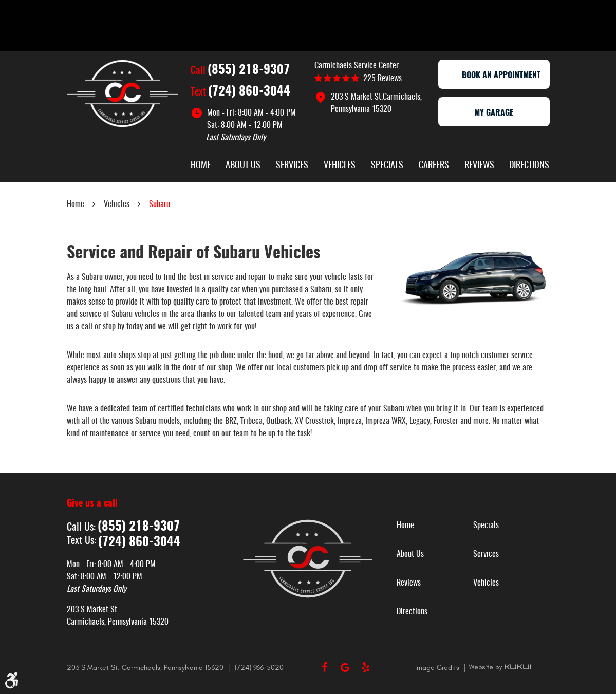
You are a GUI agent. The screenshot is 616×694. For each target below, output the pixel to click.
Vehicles (340, 166)
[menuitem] (201, 167)
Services (292, 166)
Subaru (160, 204)
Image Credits (438, 668)
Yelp (366, 667)
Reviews (479, 166)
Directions (529, 166)
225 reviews (382, 79)
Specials (387, 166)
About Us (243, 166)
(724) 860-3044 (249, 92)
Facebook (325, 667)
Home (201, 166)
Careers (434, 166)
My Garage (494, 113)
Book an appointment (494, 76)
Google (345, 667)
